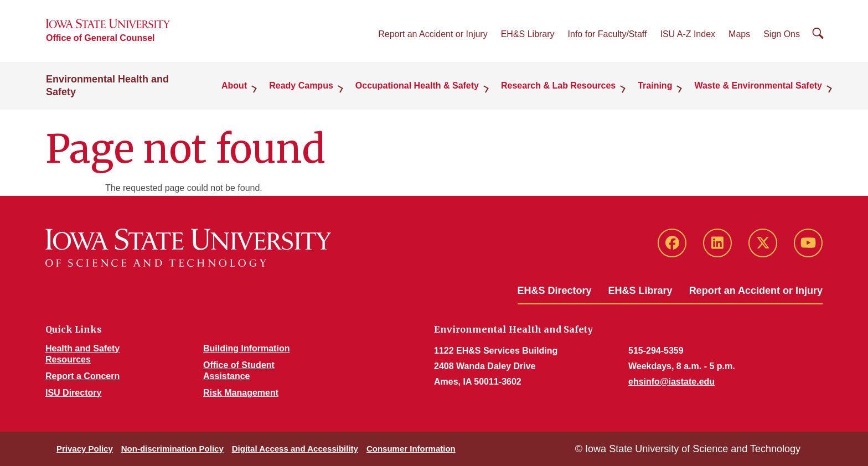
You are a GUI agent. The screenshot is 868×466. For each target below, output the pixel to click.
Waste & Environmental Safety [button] (758, 86)
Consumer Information (411, 449)
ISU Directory (73, 393)
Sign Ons (782, 34)
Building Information (246, 348)
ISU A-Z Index (688, 34)
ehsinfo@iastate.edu (671, 382)
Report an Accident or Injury (433, 34)
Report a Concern (82, 376)
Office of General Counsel (100, 38)
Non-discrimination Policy (172, 449)
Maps (739, 34)
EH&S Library (528, 34)
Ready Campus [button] (301, 86)
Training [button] (655, 86)
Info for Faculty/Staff (608, 34)
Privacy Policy (85, 449)
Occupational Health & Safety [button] (417, 86)
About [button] (234, 86)
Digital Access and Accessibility (295, 449)
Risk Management (241, 393)
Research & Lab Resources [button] (558, 86)
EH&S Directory (555, 291)
